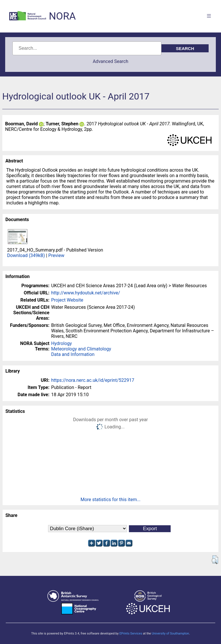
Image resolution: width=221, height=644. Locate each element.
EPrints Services (131, 634)
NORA (62, 16)
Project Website (67, 300)
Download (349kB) (26, 255)
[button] (215, 560)
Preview (56, 255)
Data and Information (73, 354)
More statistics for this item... (111, 500)
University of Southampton (170, 634)
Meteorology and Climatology (81, 349)
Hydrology (62, 343)
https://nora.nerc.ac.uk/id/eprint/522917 (93, 380)
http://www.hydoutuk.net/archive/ (86, 293)
